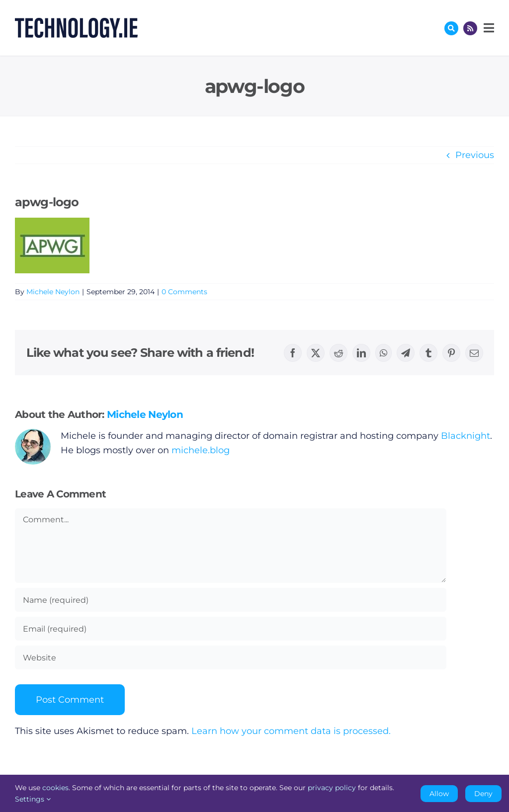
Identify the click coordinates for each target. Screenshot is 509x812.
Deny (483, 794)
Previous (475, 155)
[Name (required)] (231, 600)
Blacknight (466, 436)
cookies (55, 788)
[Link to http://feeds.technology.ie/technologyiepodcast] (470, 28)
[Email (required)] (231, 629)
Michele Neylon (53, 292)
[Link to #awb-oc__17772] (451, 28)
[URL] (231, 657)
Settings (33, 799)
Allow (439, 794)
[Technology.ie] (76, 22)
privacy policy (332, 788)
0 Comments (184, 292)
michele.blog (201, 450)
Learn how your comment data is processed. (291, 731)
